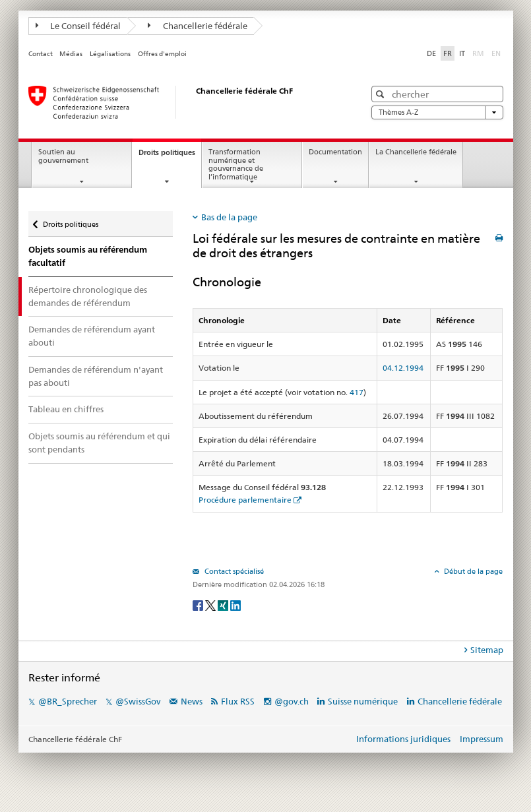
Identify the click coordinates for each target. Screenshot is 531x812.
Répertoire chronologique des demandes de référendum (88, 296)
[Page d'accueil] (183, 102)
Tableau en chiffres (66, 409)
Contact (41, 54)
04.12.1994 (403, 368)
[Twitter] (211, 605)
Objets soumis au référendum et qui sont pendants (99, 443)
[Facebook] (199, 605)
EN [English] (496, 53)
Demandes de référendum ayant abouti (92, 336)
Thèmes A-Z (437, 112)
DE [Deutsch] (431, 53)
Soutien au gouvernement (63, 156)
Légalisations (110, 54)
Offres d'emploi (162, 54)
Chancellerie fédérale (198, 26)
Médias (71, 54)
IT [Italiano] (462, 53)
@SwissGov (138, 701)
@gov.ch (292, 701)
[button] (382, 94)
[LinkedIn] (235, 605)
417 (357, 392)
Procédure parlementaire (245, 500)
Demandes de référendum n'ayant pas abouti (96, 376)
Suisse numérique (364, 701)
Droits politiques (170, 156)
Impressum (482, 739)
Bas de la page (229, 217)
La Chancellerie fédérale (416, 152)
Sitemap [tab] (487, 650)
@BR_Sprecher (68, 701)
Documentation (335, 152)
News (192, 701)
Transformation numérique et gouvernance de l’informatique (236, 165)
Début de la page (472, 571)
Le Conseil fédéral (78, 26)
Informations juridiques (403, 739)
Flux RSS (238, 701)
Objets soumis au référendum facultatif (88, 256)
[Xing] (224, 605)
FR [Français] (448, 53)
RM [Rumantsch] (478, 53)
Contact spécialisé (233, 571)
